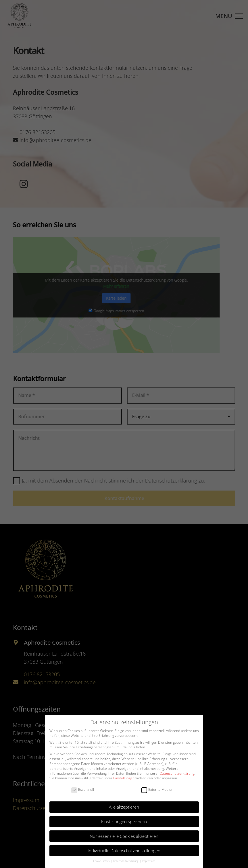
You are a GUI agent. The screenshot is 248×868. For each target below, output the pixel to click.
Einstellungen (124, 778)
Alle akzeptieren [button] (124, 807)
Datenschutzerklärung (177, 773)
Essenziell (83, 790)
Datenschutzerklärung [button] (126, 861)
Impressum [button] (149, 861)
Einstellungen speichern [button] (124, 821)
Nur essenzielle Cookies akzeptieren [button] (124, 836)
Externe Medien (157, 790)
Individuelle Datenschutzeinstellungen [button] (124, 850)
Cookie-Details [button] (102, 861)
